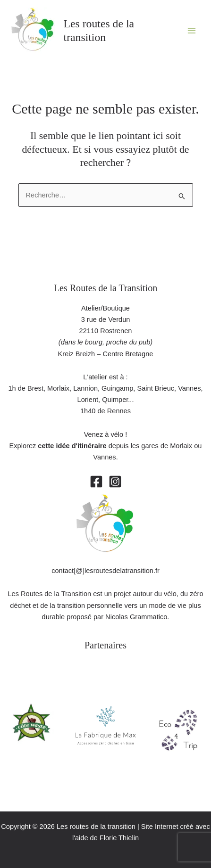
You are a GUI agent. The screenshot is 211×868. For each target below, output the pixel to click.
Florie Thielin (119, 838)
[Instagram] (115, 482)
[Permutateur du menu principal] (192, 31)
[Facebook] (96, 482)
